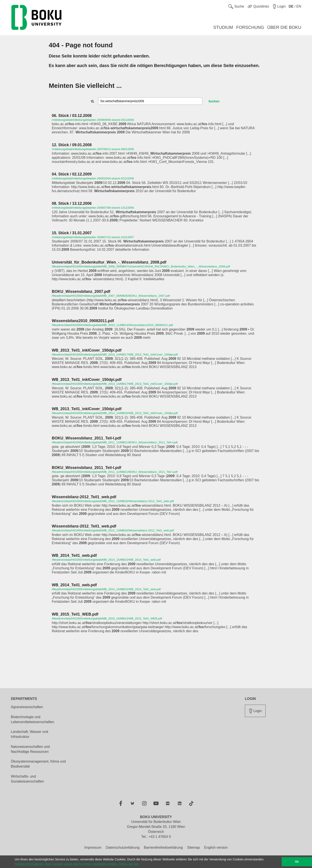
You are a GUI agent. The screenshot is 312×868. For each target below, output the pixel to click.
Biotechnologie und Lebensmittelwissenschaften (32, 719)
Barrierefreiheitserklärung (163, 848)
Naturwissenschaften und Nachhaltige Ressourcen (30, 749)
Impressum (93, 848)
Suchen (214, 101)
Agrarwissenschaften (27, 707)
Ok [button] (297, 862)
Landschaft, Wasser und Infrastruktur (29, 734)
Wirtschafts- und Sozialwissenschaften (27, 779)
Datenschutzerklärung (123, 848)
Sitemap (194, 848)
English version (216, 848)
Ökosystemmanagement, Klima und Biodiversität (38, 764)
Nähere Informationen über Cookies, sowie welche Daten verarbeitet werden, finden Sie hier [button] (77, 864)
